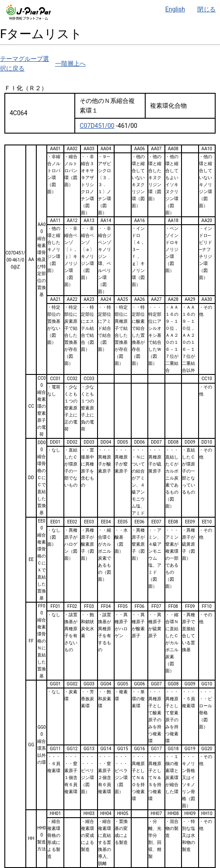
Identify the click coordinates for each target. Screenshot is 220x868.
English (175, 9)
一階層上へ (70, 64)
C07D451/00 (97, 126)
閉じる (206, 9)
